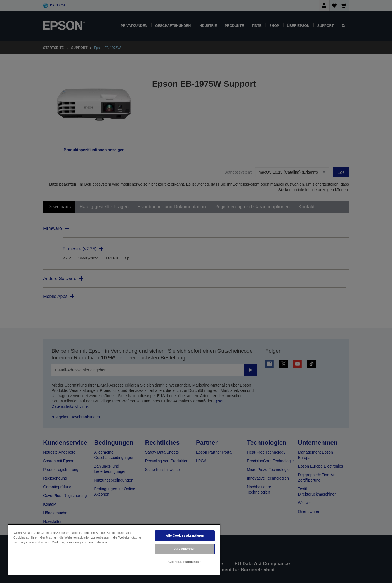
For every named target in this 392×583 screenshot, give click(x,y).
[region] (114, 550)
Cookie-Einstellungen (185, 562)
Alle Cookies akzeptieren (185, 535)
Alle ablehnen (185, 549)
